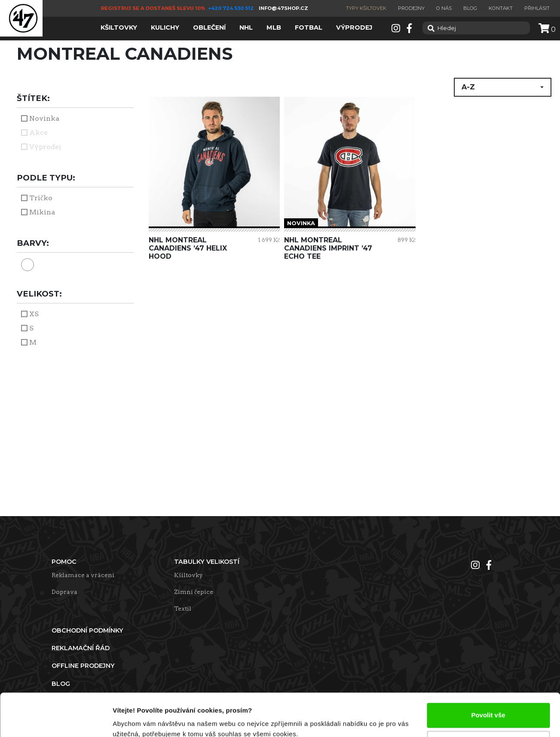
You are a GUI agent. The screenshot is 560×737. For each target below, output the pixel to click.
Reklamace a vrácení (83, 575)
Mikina (42, 212)
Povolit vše (488, 677)
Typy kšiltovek (366, 8)
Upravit (489, 705)
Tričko (41, 198)
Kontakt (501, 8)
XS (34, 314)
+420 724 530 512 (231, 8)
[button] (503, 87)
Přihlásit (537, 8)
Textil (183, 609)
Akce (38, 133)
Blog (470, 8)
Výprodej (45, 147)
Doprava (64, 592)
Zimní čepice (194, 592)
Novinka (44, 118)
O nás (444, 8)
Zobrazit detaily (137, 720)
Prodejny (411, 8)
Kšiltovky (188, 575)
